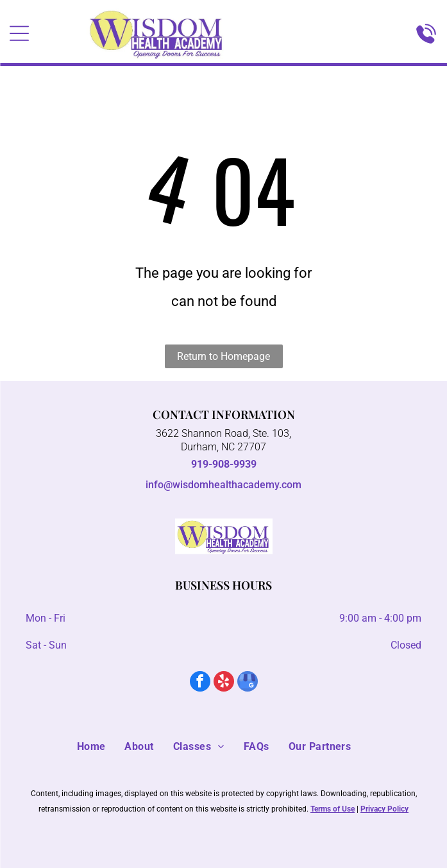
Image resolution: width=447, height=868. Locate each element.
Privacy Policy (384, 809)
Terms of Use (333, 809)
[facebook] (200, 683)
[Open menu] (19, 33)
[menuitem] (101, 747)
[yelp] (224, 683)
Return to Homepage (223, 356)
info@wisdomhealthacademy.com (223, 485)
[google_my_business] (248, 683)
